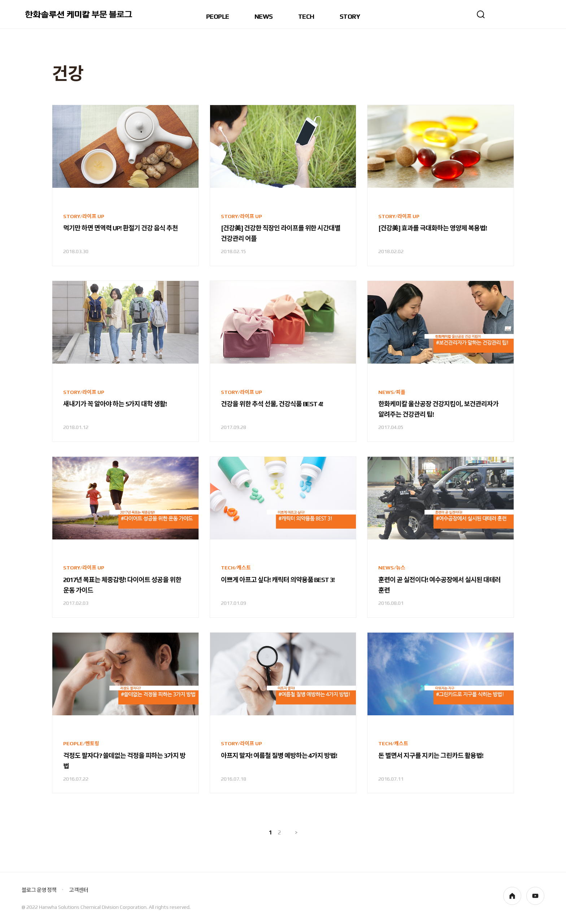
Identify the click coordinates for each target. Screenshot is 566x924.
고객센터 (79, 890)
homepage (512, 896)
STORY (350, 17)
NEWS (264, 17)
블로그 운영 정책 (39, 890)
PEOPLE (218, 17)
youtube (535, 896)
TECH (306, 17)
